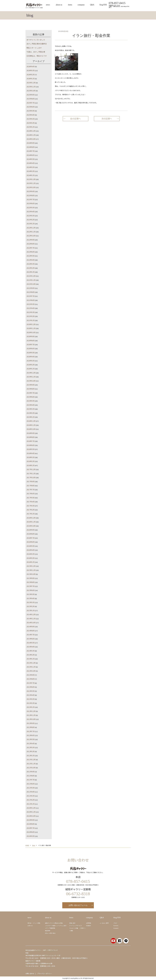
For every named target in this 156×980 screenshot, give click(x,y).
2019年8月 (31, 389)
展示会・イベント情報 (34, 923)
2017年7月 (31, 490)
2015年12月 (31, 566)
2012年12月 (31, 711)
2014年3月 (31, 651)
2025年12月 (31, 83)
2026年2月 (31, 75)
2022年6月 (31, 252)
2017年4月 (31, 502)
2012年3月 (31, 747)
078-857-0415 (117, 3)
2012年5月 (31, 739)
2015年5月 (31, 594)
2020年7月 (31, 344)
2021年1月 (31, 320)
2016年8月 (31, 534)
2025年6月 (31, 107)
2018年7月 (31, 441)
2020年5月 (31, 353)
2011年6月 (31, 784)
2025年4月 (31, 115)
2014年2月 (31, 655)
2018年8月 (31, 437)
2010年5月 (31, 836)
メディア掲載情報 (50, 928)
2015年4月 (31, 598)
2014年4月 (31, 647)
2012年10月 (31, 719)
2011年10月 (31, 768)
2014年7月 (31, 635)
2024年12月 (31, 131)
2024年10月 (31, 139)
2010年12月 (31, 808)
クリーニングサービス (76, 926)
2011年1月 (31, 804)
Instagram (116, 928)
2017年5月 (31, 498)
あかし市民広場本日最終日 (37, 44)
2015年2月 (31, 606)
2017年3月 (31, 506)
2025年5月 (31, 111)
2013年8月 (31, 679)
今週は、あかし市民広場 (36, 52)
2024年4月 (31, 163)
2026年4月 (31, 66)
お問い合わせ (30, 973)
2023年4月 (31, 211)
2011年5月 (31, 788)
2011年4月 (31, 792)
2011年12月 (31, 759)
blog (34, 845)
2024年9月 (31, 143)
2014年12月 (31, 614)
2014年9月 (31, 626)
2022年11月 (31, 232)
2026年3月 (31, 70)
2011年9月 (31, 772)
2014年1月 (31, 659)
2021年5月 (31, 304)
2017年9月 (31, 481)
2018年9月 (31, 433)
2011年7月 (31, 780)
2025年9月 (31, 95)
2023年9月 (31, 191)
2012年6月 (31, 735)
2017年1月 (31, 514)
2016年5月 (31, 546)
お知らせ (30, 926)
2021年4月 (31, 308)
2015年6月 (31, 590)
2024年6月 (31, 155)
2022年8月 (31, 244)
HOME (27, 845)
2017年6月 (31, 494)
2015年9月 (31, 578)
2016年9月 (31, 530)
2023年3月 (31, 216)
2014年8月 (31, 631)
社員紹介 (89, 926)
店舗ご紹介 (72, 923)
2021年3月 (31, 312)
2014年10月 (31, 623)
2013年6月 (31, 687)
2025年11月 (31, 87)
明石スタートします (34, 48)
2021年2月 (31, 316)
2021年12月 (31, 276)
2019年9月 (31, 385)
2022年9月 (31, 240)
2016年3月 (31, 554)
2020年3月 (31, 361)
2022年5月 (31, 256)
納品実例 (48, 931)
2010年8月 (31, 824)
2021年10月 (31, 284)
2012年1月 (31, 755)
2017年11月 (31, 473)
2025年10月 (31, 91)
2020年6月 (31, 348)
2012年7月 (31, 731)
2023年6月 (31, 203)
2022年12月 (31, 228)
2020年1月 (31, 369)
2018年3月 (31, 457)
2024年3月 (31, 167)
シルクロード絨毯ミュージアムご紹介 (56, 926)
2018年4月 (31, 453)
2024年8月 (31, 147)
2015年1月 (31, 610)
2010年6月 (31, 832)
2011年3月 (31, 796)
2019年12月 (31, 373)
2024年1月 (31, 175)
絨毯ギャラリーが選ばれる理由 (54, 923)
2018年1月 (31, 465)
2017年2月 (31, 510)
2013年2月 (31, 703)
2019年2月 (31, 413)
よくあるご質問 (104, 923)
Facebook (116, 926)
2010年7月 (31, 828)
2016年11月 (31, 522)
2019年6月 (31, 397)
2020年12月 (31, 324)
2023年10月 (31, 187)
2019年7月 (31, 393)
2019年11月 (31, 377)
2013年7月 (31, 683)
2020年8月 (31, 340)
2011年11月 (31, 764)
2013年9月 (31, 675)
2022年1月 (31, 272)
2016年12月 (31, 518)
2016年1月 (31, 562)
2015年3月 (31, 602)
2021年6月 (31, 300)
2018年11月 (31, 425)
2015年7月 (31, 586)
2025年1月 (31, 127)
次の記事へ (107, 119)
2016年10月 (31, 526)
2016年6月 (31, 542)
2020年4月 (31, 357)
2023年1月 (31, 224)
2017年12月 (31, 469)
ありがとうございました (36, 40)
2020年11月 (31, 328)
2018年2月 (31, 461)
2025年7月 (31, 103)
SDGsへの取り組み (50, 933)
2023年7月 (31, 199)
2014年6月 (31, 639)
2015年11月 (31, 570)
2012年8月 (31, 727)
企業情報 (89, 923)
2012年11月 (31, 715)
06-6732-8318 (33, 966)
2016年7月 (31, 538)
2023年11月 (31, 183)
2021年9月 (31, 288)
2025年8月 (31, 99)
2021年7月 (31, 296)
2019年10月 (31, 381)
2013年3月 (31, 699)
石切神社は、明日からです (37, 56)
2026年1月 (31, 79)
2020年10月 (31, 332)
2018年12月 (31, 421)
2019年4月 (31, 405)
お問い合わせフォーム (78, 905)
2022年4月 (31, 260)
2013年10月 (31, 671)
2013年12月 (31, 663)
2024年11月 (31, 135)
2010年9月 (31, 820)
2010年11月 (31, 812)
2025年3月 (31, 119)
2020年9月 (31, 336)
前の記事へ (76, 119)
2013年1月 (31, 707)
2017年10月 (31, 477)
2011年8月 (31, 776)
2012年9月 (31, 723)
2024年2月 (31, 171)
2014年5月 (31, 643)
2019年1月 (31, 417)
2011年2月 (31, 800)
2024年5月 (31, 159)
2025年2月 (31, 123)
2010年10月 (31, 816)
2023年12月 (31, 179)
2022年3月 (31, 264)
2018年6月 (31, 445)
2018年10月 (31, 429)
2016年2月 (31, 558)
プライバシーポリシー (45, 973)
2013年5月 (31, 691)
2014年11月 (31, 619)
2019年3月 (31, 409)
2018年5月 (31, 449)
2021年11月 (31, 280)
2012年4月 (31, 743)
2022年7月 (31, 248)
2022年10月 (31, 236)
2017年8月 (31, 486)
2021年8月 (31, 292)
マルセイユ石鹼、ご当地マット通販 (77, 929)
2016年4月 (31, 550)
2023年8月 (31, 195)
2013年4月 (31, 695)
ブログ (115, 923)
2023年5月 (31, 208)
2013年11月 (31, 667)
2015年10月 (31, 574)
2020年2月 (31, 365)
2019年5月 (31, 401)
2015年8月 (31, 582)
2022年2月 (31, 268)
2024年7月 (31, 151)
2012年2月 (31, 751)
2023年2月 (31, 220)
